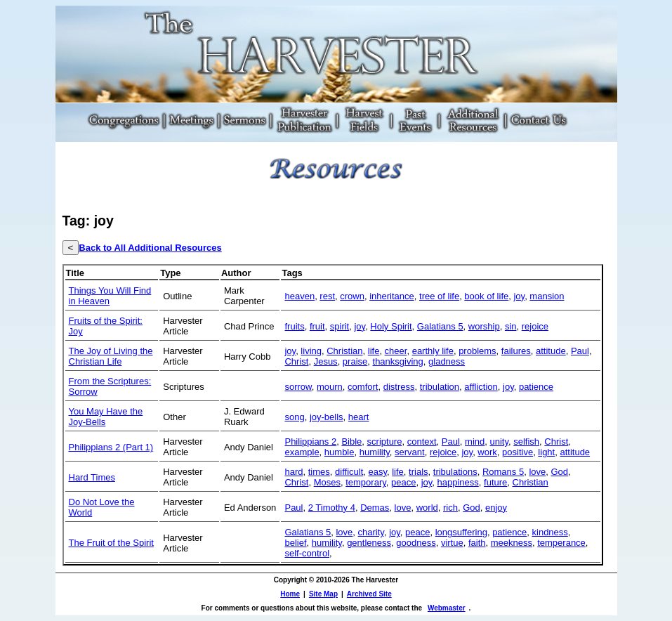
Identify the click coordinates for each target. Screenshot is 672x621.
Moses (327, 482)
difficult (349, 472)
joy (519, 296)
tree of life (439, 296)
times (319, 472)
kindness (550, 532)
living (311, 351)
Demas (375, 508)
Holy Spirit (391, 326)
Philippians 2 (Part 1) (111, 447)
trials (418, 472)
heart (359, 417)
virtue (452, 543)
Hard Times (92, 477)
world (427, 508)
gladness (447, 361)
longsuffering (461, 532)
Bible (351, 442)
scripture (385, 442)
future (495, 482)
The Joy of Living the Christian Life (111, 356)
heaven (299, 296)
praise (355, 361)
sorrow (298, 387)
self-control (307, 553)
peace (403, 482)
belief (295, 543)
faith (477, 543)
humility (375, 452)
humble (340, 452)
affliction (481, 387)
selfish (526, 442)
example (302, 452)
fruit (317, 326)
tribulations (455, 472)
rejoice (535, 326)
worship (484, 326)
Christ (296, 361)
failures (516, 351)
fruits (294, 326)
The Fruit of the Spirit (111, 543)
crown (352, 296)
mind (475, 442)
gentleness (369, 543)
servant (410, 452)
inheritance (392, 296)
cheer (396, 351)
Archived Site (369, 594)
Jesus (326, 361)
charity (371, 532)
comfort (363, 387)
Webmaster (447, 608)
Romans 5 (503, 472)
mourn (330, 387)
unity (500, 442)
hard (294, 472)
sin (511, 326)
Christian (344, 351)
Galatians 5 (440, 326)
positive (518, 452)
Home (290, 594)
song (294, 417)
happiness (458, 482)
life (374, 351)
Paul (580, 351)
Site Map (323, 594)
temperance (561, 543)
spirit (340, 326)
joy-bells (327, 417)
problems (477, 351)
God (559, 472)
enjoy (496, 508)
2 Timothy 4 (332, 508)
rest (327, 296)
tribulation (440, 387)
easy (378, 472)
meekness (512, 543)
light (546, 452)
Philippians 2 (310, 442)
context (422, 442)
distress (399, 387)
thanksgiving (398, 361)
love (537, 472)
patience (536, 387)
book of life (486, 296)
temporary (366, 482)
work (487, 452)
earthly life (433, 351)
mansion (547, 296)
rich (450, 508)
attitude (551, 351)
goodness (416, 543)
